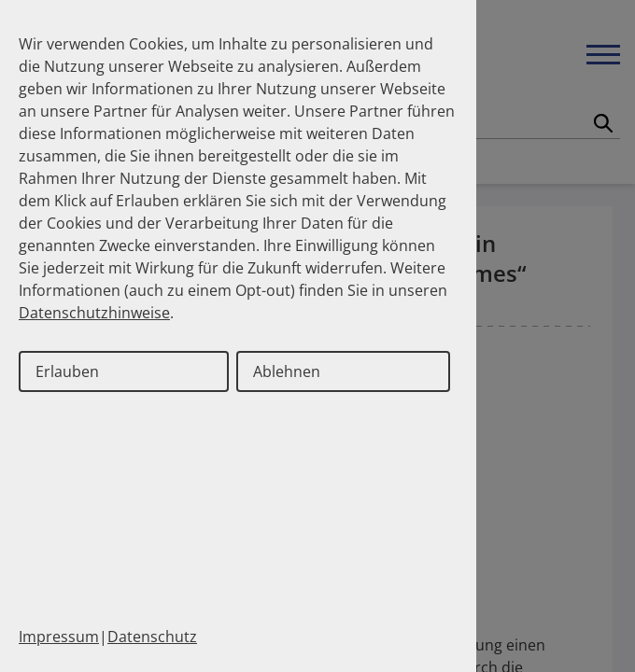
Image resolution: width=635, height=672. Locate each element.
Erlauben (67, 371)
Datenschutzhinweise (94, 313)
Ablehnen (287, 371)
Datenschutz (152, 637)
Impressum (59, 637)
